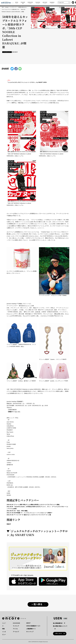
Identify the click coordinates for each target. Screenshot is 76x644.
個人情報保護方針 (58, 623)
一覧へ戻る (37, 604)
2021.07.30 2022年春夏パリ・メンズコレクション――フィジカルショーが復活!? (29, 513)
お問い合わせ (59, 634)
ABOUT (28, 623)
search (69, 2)
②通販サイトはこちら (14, 412)
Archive (7, 7)
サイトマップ (30, 632)
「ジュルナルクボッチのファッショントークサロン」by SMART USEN (27, 82)
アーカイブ (16, 632)
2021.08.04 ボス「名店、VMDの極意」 (18, 511)
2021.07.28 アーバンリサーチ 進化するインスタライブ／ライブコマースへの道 (29, 515)
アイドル (15, 629)
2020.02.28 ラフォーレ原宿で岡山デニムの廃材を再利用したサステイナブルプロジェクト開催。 (34, 505)
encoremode (16, 623)
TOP (3, 7)
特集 (3, 629)
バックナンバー (13, 7)
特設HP (9, 524)
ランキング (16, 626)
